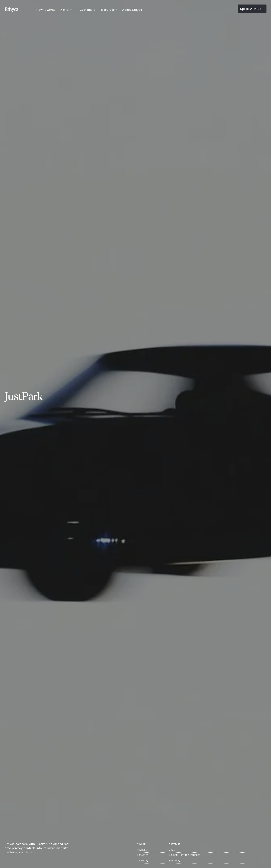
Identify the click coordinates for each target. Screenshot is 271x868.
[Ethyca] (14, 10)
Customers (88, 10)
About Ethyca (132, 10)
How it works (46, 10)
